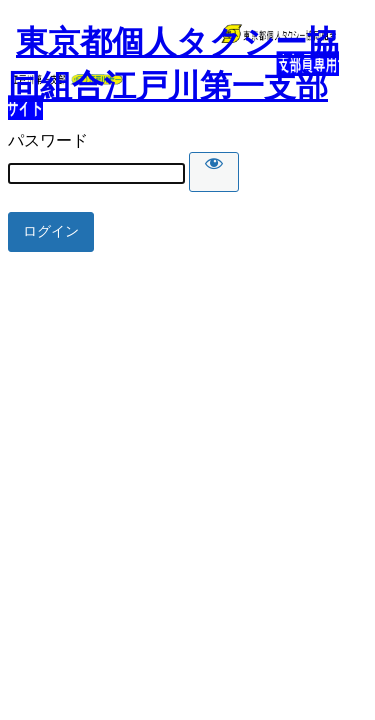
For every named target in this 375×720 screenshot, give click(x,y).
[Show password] (214, 172)
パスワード (48, 140)
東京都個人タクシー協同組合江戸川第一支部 (173, 64)
